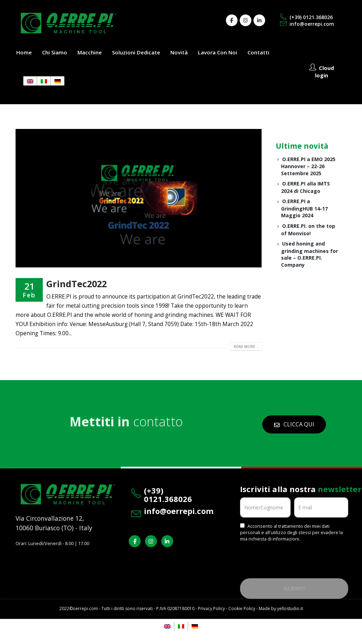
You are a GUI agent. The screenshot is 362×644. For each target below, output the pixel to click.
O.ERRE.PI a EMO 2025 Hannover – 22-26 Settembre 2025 (308, 166)
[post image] (139, 198)
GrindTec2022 (77, 284)
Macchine (90, 52)
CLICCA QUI (294, 424)
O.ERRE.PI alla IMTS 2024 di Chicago (305, 187)
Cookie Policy (242, 608)
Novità (179, 52)
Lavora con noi (218, 52)
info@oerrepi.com (307, 24)
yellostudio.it (290, 608)
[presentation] (294, 557)
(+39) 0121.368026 (306, 17)
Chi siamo (55, 52)
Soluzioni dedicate (136, 52)
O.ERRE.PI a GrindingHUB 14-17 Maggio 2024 (304, 208)
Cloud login (322, 71)
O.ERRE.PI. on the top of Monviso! (308, 230)
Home (24, 52)
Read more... (246, 347)
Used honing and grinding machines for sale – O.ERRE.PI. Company (310, 254)
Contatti (258, 52)
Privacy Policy (211, 608)
